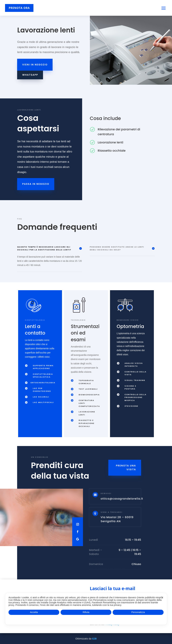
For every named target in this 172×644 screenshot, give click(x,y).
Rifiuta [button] (86, 612)
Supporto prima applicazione (43, 367)
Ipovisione (132, 406)
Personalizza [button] (138, 612)
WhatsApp (30, 75)
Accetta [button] (34, 612)
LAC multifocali (43, 402)
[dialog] (86, 609)
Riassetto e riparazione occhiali (87, 423)
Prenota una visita (126, 468)
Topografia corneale (86, 382)
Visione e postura (131, 387)
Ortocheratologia (43, 383)
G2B (94, 639)
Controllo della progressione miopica (136, 397)
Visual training (135, 380)
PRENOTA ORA (19, 8)
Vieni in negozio (35, 65)
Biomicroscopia (89, 395)
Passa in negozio (36, 184)
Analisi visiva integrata (134, 365)
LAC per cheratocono (42, 390)
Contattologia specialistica (43, 376)
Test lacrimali (88, 389)
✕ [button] (162, 597)
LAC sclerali (41, 397)
